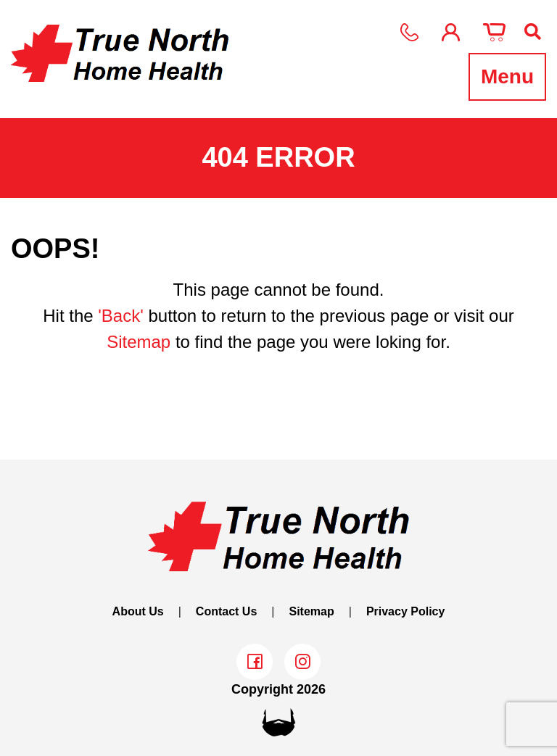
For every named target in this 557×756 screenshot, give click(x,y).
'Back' (121, 316)
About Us (138, 611)
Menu (507, 76)
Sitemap (139, 342)
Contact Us (226, 611)
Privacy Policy (406, 611)
